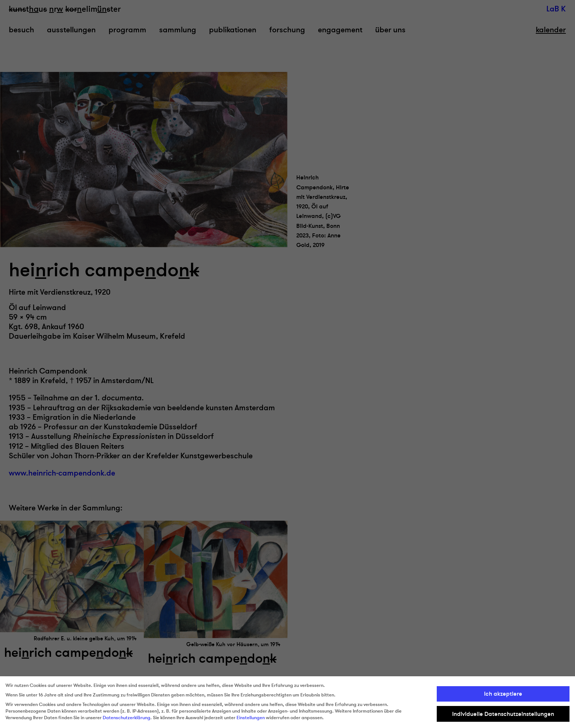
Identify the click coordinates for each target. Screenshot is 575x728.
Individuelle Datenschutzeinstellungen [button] (503, 714)
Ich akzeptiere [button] (503, 694)
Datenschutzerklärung (127, 718)
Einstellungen (251, 718)
